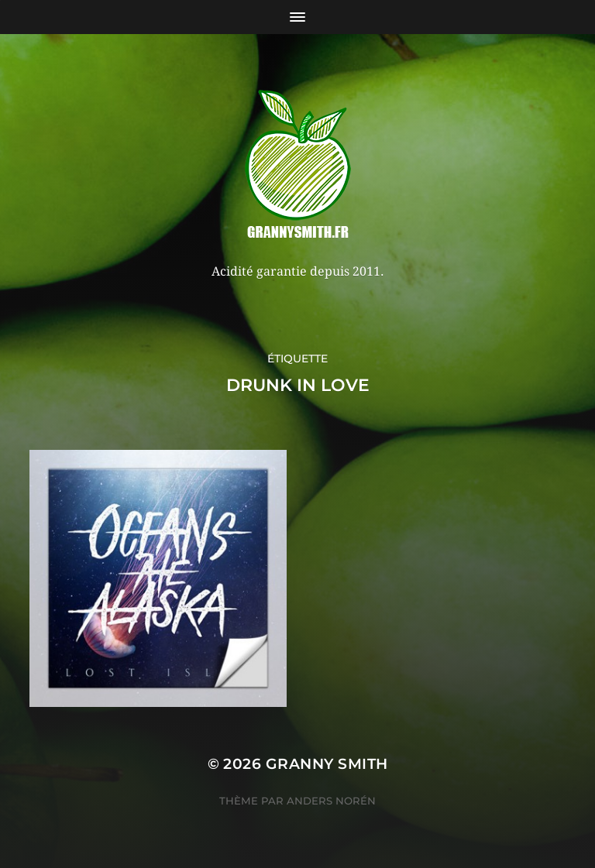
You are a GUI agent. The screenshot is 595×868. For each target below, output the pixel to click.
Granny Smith (327, 764)
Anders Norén (331, 801)
